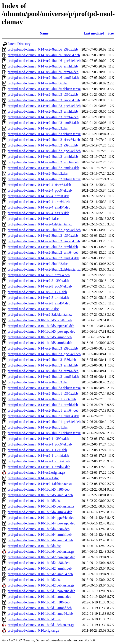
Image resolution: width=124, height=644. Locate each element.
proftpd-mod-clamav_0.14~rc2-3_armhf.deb (38, 298)
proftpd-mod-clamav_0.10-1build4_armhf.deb (40, 535)
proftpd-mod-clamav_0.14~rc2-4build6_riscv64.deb (44, 55)
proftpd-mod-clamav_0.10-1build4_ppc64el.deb (41, 518)
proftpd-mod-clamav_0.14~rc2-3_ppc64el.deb (40, 286)
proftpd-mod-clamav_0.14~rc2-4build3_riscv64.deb (44, 100)
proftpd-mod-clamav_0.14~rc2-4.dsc (33, 219)
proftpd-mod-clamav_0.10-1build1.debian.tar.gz (41, 625)
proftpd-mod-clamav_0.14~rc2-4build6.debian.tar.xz (44, 89)
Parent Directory (19, 44)
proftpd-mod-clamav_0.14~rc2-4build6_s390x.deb (43, 49)
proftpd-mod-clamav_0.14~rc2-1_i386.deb (37, 450)
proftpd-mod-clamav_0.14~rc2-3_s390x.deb (38, 281)
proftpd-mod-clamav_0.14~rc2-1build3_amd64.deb (43, 377)
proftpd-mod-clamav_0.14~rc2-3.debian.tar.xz (40, 315)
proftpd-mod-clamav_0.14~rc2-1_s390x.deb (38, 439)
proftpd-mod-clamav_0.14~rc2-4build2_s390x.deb (43, 145)
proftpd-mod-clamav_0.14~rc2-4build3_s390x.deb (43, 94)
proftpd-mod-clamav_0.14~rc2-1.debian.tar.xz (40, 484)
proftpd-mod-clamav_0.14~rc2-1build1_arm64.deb (43, 410)
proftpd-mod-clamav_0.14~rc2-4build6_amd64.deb (43, 78)
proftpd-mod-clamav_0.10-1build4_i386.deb (39, 529)
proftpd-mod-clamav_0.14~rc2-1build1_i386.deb (42, 399)
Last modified (94, 33)
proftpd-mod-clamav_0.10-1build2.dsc (34, 580)
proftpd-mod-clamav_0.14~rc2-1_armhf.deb (38, 456)
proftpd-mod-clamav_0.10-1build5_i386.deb (39, 489)
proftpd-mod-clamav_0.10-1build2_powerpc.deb (41, 557)
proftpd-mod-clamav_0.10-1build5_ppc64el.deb (41, 326)
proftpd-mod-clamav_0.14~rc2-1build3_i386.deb (42, 360)
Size (111, 33)
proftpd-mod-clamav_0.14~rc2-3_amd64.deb (39, 303)
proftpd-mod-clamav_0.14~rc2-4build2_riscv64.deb (44, 140)
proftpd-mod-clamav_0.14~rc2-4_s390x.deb (38, 213)
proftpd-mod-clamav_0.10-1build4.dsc (34, 546)
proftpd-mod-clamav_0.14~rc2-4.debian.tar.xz (40, 224)
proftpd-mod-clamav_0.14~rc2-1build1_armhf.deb (43, 405)
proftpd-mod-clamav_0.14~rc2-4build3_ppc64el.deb (44, 106)
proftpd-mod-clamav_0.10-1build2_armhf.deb (40, 568)
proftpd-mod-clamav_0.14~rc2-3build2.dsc (38, 264)
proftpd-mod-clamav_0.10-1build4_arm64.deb (40, 512)
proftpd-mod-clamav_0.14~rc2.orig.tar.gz (36, 472)
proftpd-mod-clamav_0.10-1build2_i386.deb (39, 563)
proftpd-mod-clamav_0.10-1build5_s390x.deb (40, 320)
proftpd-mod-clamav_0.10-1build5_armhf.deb (40, 337)
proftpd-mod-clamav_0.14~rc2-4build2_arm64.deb (43, 162)
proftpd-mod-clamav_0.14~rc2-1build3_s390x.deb (43, 348)
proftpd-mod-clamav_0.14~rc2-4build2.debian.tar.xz (44, 179)
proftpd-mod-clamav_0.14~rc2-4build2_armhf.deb (43, 157)
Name (44, 33)
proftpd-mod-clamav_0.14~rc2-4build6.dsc (38, 83)
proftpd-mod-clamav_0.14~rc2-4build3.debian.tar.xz (44, 134)
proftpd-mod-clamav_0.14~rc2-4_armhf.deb (38, 196)
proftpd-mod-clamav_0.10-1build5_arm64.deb (40, 343)
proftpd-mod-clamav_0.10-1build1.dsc (34, 619)
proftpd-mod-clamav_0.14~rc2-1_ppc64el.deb (40, 444)
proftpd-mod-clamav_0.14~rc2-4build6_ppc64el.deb (44, 61)
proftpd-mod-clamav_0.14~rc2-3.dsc (33, 309)
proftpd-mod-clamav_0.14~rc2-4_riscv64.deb (39, 185)
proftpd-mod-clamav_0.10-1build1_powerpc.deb (41, 591)
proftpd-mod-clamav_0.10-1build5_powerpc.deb (41, 331)
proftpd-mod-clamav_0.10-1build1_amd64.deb (40, 614)
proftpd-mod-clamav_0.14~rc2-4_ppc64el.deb (40, 190)
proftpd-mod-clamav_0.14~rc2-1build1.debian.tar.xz (44, 433)
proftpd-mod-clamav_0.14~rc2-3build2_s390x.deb (43, 236)
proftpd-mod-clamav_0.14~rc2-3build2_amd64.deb (43, 258)
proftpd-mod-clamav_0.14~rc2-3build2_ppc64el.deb (44, 230)
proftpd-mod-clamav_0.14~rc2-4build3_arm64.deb (43, 117)
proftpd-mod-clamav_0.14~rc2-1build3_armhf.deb (43, 365)
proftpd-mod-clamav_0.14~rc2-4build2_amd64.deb (43, 168)
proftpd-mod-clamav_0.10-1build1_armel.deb (39, 597)
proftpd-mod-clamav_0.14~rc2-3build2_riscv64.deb (44, 241)
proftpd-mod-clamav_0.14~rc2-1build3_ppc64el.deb (44, 354)
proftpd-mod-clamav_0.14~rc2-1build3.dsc (38, 382)
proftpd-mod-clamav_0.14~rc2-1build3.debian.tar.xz (44, 388)
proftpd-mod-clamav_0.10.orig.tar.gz (33, 630)
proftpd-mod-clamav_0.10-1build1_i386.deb (39, 602)
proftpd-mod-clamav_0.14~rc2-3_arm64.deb (39, 275)
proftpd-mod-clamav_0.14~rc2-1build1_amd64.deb (43, 416)
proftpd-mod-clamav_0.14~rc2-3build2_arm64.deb (43, 252)
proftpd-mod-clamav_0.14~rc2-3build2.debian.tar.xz (44, 269)
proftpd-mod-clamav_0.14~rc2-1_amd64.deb (39, 467)
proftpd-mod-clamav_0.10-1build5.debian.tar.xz (41, 506)
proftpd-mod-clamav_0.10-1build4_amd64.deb (40, 540)
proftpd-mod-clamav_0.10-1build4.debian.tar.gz (41, 551)
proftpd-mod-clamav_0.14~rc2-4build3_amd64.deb (43, 123)
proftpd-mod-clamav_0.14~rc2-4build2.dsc (38, 173)
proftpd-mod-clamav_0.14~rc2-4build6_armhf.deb (43, 66)
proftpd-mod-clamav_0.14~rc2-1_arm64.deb (39, 461)
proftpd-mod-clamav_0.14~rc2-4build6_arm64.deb (43, 72)
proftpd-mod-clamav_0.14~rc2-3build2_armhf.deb (43, 247)
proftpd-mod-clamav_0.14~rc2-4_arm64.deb (39, 202)
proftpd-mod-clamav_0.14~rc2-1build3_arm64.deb (43, 371)
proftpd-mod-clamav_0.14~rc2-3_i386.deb (37, 292)
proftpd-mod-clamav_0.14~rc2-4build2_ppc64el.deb (44, 151)
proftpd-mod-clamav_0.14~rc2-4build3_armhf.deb (43, 111)
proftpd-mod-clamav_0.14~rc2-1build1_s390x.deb (43, 393)
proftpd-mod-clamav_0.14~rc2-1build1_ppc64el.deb (44, 422)
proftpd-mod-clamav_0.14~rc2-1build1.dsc (38, 427)
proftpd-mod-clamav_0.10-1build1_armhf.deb (40, 608)
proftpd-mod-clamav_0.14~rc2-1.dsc (33, 478)
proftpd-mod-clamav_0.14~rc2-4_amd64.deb (39, 207)
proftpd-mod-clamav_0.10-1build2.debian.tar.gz (41, 585)
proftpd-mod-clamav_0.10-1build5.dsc (34, 501)
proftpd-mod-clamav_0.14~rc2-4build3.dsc (38, 128)
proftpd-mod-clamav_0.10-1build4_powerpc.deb (41, 523)
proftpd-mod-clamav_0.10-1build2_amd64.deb (40, 574)
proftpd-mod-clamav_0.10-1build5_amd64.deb (40, 495)
